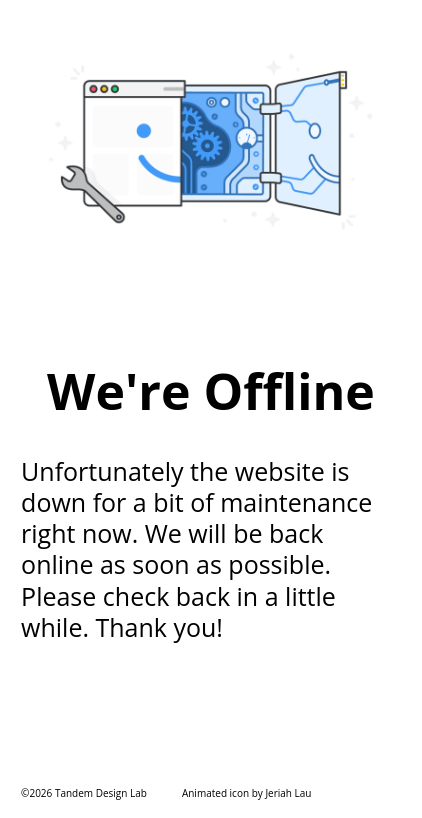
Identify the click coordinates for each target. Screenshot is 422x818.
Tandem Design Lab (101, 793)
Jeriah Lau (288, 793)
